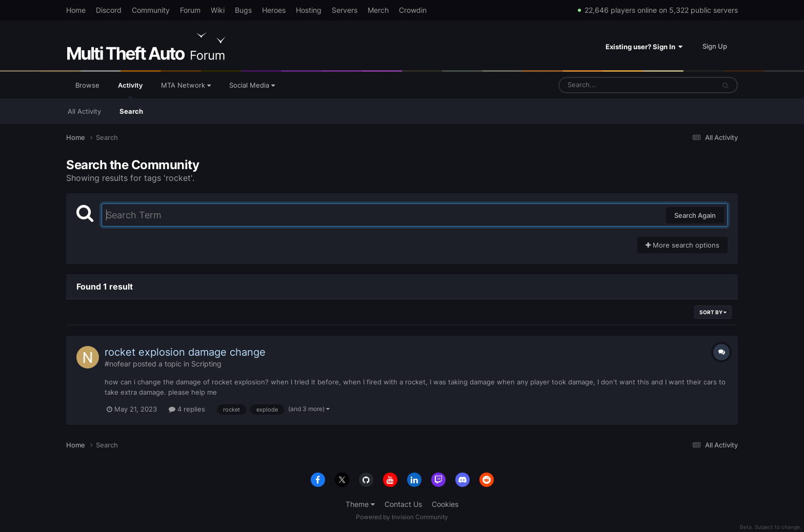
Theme (360, 504)
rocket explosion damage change (185, 352)
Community (151, 10)
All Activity (84, 111)
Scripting (206, 364)
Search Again (695, 215)
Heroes (274, 10)
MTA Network (186, 85)
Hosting (309, 10)
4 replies (187, 409)
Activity (130, 90)
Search (131, 111)
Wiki (218, 10)
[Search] (610, 85)
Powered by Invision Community (402, 517)
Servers (345, 10)
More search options (682, 245)
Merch (378, 10)
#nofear (118, 364)
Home (76, 10)
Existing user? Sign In (644, 47)
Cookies (445, 504)
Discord (109, 10)
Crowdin (413, 10)
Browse (87, 85)
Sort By (713, 312)
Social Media (252, 85)
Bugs (243, 10)
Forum (190, 10)
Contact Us (403, 504)
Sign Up (715, 46)
